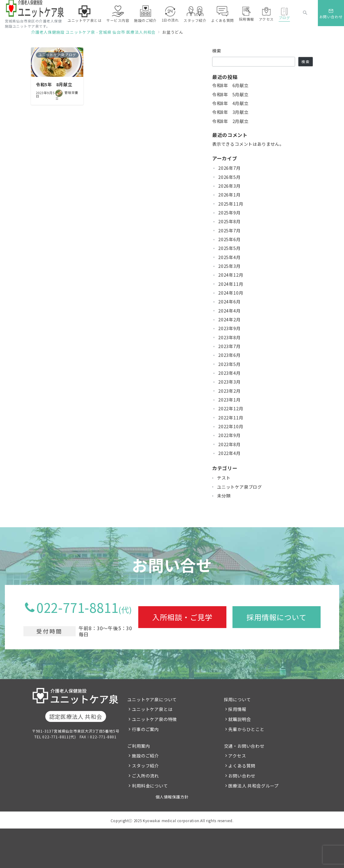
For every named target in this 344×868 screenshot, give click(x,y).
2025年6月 (229, 239)
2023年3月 (229, 382)
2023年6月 (229, 355)
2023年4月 (229, 373)
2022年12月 (231, 408)
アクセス (237, 756)
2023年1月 (229, 400)
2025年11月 (231, 204)
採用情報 (237, 709)
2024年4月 (229, 311)
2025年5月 (229, 248)
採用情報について (276, 617)
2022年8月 (229, 444)
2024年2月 (229, 320)
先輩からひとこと (246, 729)
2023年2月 (229, 391)
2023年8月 (229, 337)
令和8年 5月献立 (230, 94)
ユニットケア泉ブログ (239, 487)
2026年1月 (229, 195)
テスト (224, 478)
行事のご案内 (145, 729)
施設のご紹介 (145, 756)
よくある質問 (242, 766)
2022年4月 (229, 453)
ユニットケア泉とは (152, 709)
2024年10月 (231, 293)
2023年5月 (229, 364)
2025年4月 (229, 257)
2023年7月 (229, 346)
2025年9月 (229, 213)
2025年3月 (229, 266)
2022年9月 (229, 435)
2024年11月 (231, 284)
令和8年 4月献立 (230, 103)
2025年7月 (229, 231)
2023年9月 (229, 328)
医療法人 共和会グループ (253, 786)
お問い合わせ (242, 776)
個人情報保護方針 (172, 797)
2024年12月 (231, 275)
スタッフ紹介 (145, 766)
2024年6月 (229, 302)
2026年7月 (229, 168)
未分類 (224, 496)
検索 (217, 51)
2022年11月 (231, 418)
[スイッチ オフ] (305, 13)
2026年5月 (229, 177)
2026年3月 (229, 186)
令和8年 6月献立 (230, 85)
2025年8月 (229, 221)
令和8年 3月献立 (230, 112)
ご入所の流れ (145, 776)
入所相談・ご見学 (182, 617)
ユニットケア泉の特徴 (154, 719)
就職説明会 (239, 719)
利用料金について (150, 786)
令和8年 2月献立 (230, 121)
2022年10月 (231, 426)
